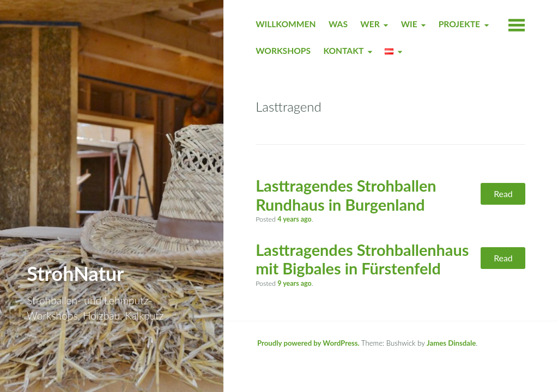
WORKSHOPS (283, 51)
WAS (338, 24)
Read (503, 194)
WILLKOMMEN (286, 24)
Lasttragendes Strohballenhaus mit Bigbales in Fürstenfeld (362, 259)
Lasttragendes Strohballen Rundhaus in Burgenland (346, 195)
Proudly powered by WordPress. (308, 343)
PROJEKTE (459, 24)
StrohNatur (75, 273)
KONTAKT (343, 51)
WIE (409, 24)
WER (370, 24)
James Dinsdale (451, 343)
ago (294, 219)
